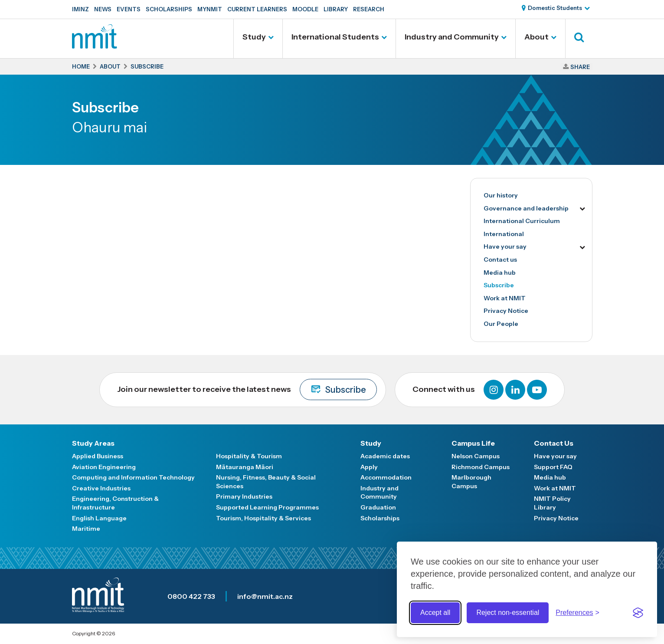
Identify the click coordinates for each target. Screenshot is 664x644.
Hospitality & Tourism (249, 456)
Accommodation (386, 477)
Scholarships (169, 9)
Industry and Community (452, 37)
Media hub (500, 273)
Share (580, 67)
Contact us (500, 260)
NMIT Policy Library (552, 503)
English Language (99, 518)
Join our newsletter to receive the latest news (247, 389)
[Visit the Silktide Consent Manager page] (638, 613)
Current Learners (257, 9)
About (536, 37)
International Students (335, 37)
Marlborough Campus (471, 482)
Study (254, 37)
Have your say (505, 246)
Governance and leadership (526, 208)
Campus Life (473, 443)
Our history (501, 195)
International (504, 234)
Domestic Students (555, 8)
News (103, 9)
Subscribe (499, 285)
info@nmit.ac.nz (265, 596)
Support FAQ (553, 467)
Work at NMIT (505, 298)
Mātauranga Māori (245, 467)
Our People (501, 324)
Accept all (435, 613)
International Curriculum (522, 221)
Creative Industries (101, 488)
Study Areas (93, 443)
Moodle (305, 9)
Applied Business (98, 456)
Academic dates (385, 456)
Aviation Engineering (104, 467)
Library (336, 9)
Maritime (86, 529)
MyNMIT (210, 9)
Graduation (378, 507)
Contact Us (554, 443)
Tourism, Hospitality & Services (263, 518)
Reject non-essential (508, 613)
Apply (369, 467)
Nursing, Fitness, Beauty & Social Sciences (266, 482)
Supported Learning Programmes (267, 507)
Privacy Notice (506, 311)
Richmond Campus (481, 467)
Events (129, 9)
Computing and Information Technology (133, 477)
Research (369, 9)
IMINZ (80, 9)
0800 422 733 (191, 596)
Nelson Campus (476, 456)
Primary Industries (244, 496)
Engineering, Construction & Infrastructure (115, 503)
